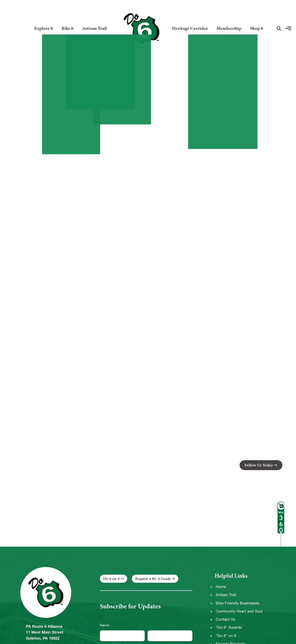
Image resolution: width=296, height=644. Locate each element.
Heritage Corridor (190, 28)
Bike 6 (68, 28)
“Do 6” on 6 (226, 636)
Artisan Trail (94, 28)
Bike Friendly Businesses (237, 603)
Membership (229, 28)
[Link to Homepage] (140, 28)
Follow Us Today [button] (259, 465)
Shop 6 (257, 28)
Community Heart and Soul (239, 611)
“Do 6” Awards (229, 627)
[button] (279, 28)
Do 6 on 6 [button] (111, 579)
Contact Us (225, 619)
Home (221, 587)
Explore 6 (44, 28)
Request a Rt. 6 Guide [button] (153, 579)
